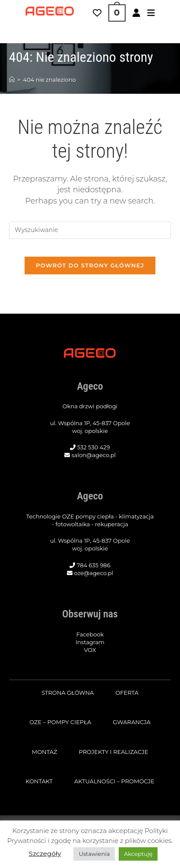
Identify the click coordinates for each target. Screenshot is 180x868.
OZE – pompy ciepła (60, 722)
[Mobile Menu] (151, 13)
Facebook (90, 634)
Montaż (45, 752)
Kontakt (39, 781)
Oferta (127, 693)
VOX (90, 650)
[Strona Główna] (12, 79)
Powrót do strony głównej (90, 265)
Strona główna (68, 693)
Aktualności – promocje (114, 781)
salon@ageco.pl (93, 455)
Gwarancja (132, 722)
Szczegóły (45, 854)
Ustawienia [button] (94, 854)
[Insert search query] (90, 230)
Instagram (90, 642)
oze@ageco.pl (93, 573)
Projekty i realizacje (113, 752)
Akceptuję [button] (138, 854)
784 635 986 (94, 565)
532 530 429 (94, 447)
